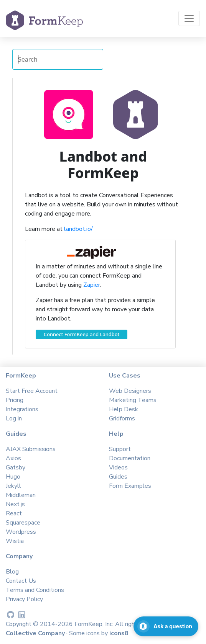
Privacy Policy (24, 599)
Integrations (22, 409)
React (14, 513)
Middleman (21, 495)
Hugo (13, 477)
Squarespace (23, 523)
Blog (12, 572)
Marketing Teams (133, 400)
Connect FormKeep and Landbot (82, 334)
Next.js (15, 504)
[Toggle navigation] (189, 18)
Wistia (15, 541)
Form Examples (130, 486)
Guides (118, 477)
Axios (13, 458)
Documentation (130, 458)
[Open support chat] (166, 626)
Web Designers (130, 391)
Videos (118, 467)
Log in (14, 418)
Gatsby (16, 467)
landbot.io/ (78, 229)
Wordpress (21, 532)
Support (120, 449)
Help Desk (124, 409)
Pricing (15, 400)
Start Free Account (32, 391)
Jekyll (13, 486)
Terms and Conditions (35, 590)
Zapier (92, 285)
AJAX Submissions (31, 449)
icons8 (119, 633)
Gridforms (122, 418)
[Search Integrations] (58, 59)
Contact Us (21, 581)
